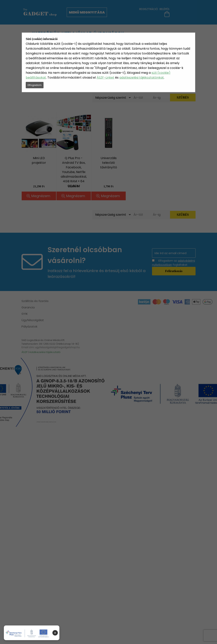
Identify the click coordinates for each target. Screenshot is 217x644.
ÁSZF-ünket (105, 78)
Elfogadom (35, 85)
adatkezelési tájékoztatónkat (142, 78)
